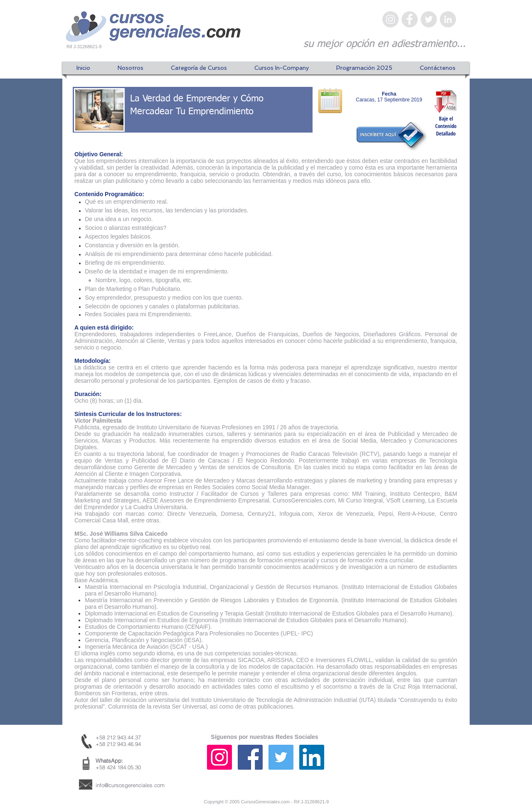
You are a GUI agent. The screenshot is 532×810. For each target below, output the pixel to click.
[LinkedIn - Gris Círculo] (448, 19)
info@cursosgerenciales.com (130, 785)
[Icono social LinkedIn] (312, 757)
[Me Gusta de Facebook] (414, 765)
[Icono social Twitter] (281, 757)
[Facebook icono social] (250, 757)
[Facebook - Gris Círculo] (410, 19)
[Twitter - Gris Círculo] (429, 19)
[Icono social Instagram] (219, 757)
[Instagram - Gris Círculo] (390, 19)
